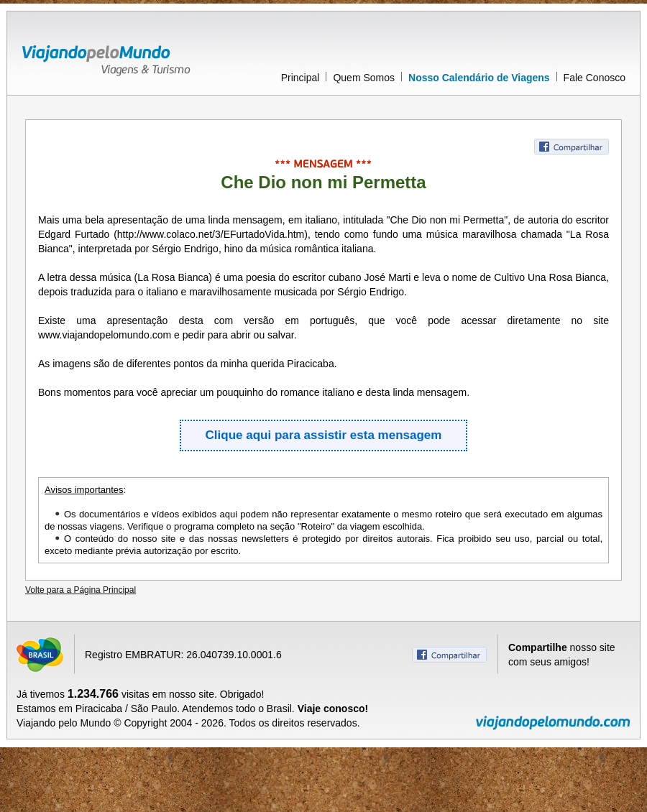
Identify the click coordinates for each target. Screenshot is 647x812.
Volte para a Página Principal (81, 590)
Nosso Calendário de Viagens (479, 78)
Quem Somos (364, 78)
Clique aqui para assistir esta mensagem (324, 435)
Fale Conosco (595, 78)
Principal (300, 78)
